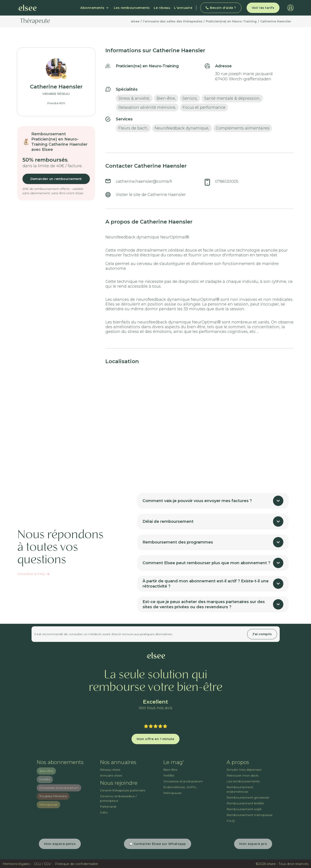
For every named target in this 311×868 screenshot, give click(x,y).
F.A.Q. (231, 821)
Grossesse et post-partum (183, 781)
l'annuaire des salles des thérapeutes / (174, 21)
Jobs (104, 812)
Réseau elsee (110, 770)
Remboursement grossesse (248, 797)
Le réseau (162, 8)
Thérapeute (35, 21)
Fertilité (45, 779)
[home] (27, 8)
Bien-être (46, 771)
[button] (95, 8)
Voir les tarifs (263, 8)
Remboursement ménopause (250, 815)
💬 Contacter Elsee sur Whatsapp (158, 844)
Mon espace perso (60, 844)
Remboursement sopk (244, 809)
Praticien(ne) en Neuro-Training (231, 21)
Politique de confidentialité (77, 864)
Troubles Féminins (53, 796)
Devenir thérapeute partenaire (123, 790)
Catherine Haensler (276, 21)
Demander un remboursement (56, 179)
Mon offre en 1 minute (155, 739)
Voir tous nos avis (155, 708)
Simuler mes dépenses (244, 770)
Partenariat (108, 807)
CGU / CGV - (43, 864)
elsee (135, 21)
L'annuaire (183, 8)
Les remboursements (132, 8)
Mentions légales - (17, 864)
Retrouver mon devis (242, 775)
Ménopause (48, 805)
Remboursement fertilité (245, 803)
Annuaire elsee (111, 775)
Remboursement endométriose (240, 789)
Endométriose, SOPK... (180, 787)
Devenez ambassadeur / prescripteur (118, 798)
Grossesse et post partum (59, 788)
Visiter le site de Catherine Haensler (151, 195)
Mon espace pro (253, 844)
